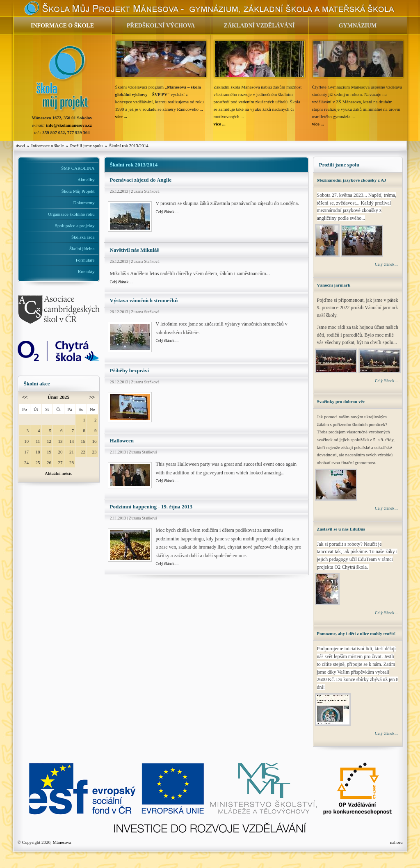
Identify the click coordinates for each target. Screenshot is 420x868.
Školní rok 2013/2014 (129, 146)
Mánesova (62, 842)
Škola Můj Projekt (78, 191)
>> (92, 397)
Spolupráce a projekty (75, 226)
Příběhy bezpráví (130, 370)
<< (25, 397)
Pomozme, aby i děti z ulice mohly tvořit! (356, 633)
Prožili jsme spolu (86, 146)
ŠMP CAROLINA (78, 168)
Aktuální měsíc (58, 473)
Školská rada (83, 237)
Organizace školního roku (71, 214)
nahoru (396, 842)
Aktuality (86, 180)
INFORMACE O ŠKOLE (62, 26)
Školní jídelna (82, 248)
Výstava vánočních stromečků (144, 300)
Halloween (122, 441)
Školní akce (37, 384)
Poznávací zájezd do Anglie (141, 180)
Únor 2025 (58, 397)
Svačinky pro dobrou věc (341, 401)
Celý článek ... (167, 212)
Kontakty (86, 271)
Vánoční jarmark (334, 285)
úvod (21, 146)
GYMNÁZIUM (358, 26)
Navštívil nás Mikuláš (135, 250)
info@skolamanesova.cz (69, 125)
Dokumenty (84, 203)
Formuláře (85, 260)
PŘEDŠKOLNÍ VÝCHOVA (161, 26)
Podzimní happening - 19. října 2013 (151, 507)
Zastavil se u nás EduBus (341, 529)
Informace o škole (47, 146)
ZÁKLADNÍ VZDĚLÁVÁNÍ (259, 26)
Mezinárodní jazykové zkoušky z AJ (352, 180)
